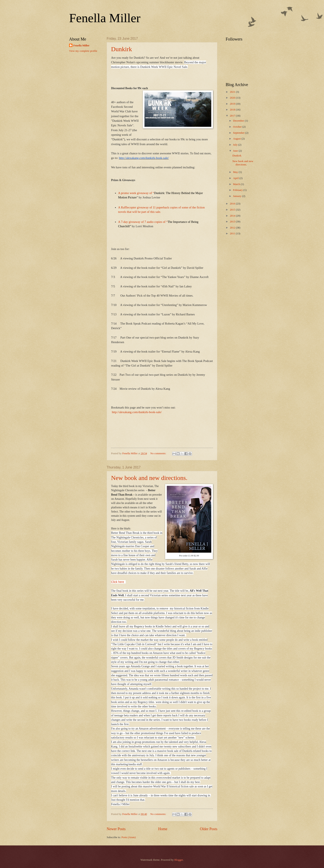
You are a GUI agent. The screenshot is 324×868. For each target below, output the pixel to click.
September (239, 133)
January (237, 196)
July (236, 145)
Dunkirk (121, 49)
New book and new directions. (149, 478)
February (238, 190)
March (237, 184)
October (238, 127)
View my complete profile (83, 51)
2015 (233, 210)
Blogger (179, 860)
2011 (233, 233)
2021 (233, 92)
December (239, 121)
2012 (233, 228)
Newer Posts (116, 829)
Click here (118, 582)
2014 (233, 216)
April (236, 178)
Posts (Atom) (129, 837)
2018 (233, 110)
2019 (233, 104)
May (236, 172)
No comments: (159, 453)
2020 (233, 98)
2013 (233, 222)
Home (163, 829)
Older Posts (209, 829)
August (237, 139)
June (236, 151)
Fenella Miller (105, 18)
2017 (233, 116)
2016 (233, 204)
